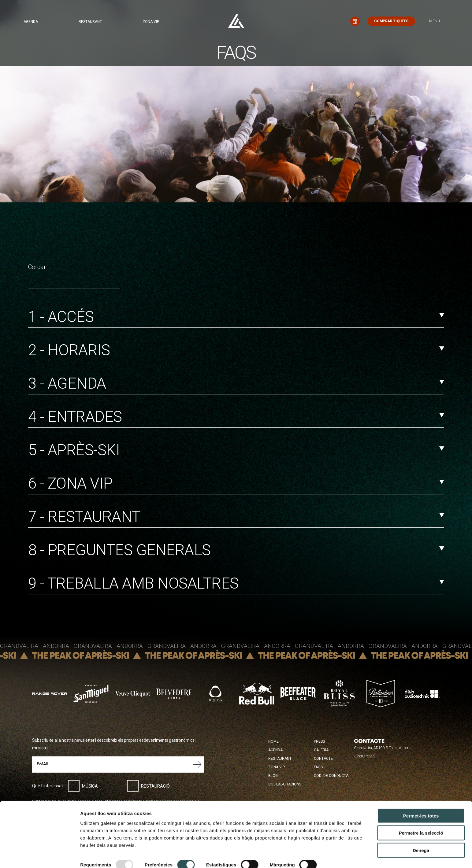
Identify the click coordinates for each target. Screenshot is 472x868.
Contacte (323, 759)
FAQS (318, 767)
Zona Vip (277, 767)
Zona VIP (151, 22)
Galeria (321, 750)
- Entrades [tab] (236, 417)
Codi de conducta (331, 776)
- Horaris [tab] (236, 350)
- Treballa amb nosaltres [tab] (236, 583)
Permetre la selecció (421, 815)
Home (273, 741)
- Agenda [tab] (236, 383)
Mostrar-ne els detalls (104, 856)
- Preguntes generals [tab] (236, 550)
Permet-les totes (421, 798)
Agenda (31, 22)
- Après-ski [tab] (236, 450)
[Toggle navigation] (439, 21)
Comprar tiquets (391, 21)
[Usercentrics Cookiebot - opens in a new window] (40, 856)
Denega (421, 832)
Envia (197, 764)
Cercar (37, 267)
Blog (273, 776)
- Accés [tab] (236, 317)
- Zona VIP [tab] (236, 483)
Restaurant (90, 22)
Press (319, 741)
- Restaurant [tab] (236, 517)
